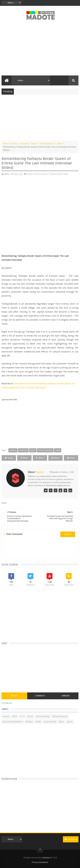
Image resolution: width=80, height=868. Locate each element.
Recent (14, 696)
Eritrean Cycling (43, 716)
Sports (70, 722)
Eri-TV (22, 716)
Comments (40, 696)
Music (34, 144)
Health (38, 722)
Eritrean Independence (13, 722)
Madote (47, 858)
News (61, 722)
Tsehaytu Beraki (47, 144)
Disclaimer (44, 862)
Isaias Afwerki (50, 722)
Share (24, 458)
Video (59, 144)
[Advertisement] (40, 49)
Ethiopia (29, 722)
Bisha (15, 716)
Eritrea (14, 144)
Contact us (71, 839)
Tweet (9, 458)
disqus (68, 534)
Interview (24, 144)
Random (66, 696)
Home (6, 144)
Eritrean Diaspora (60, 716)
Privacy (35, 862)
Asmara (6, 716)
